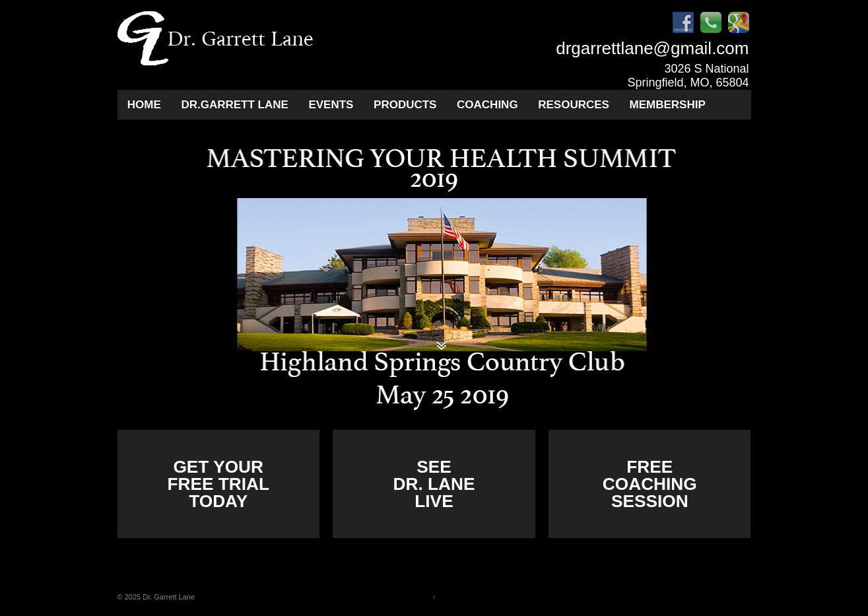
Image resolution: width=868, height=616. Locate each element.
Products (405, 105)
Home (144, 105)
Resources (574, 105)
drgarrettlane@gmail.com (652, 48)
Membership (668, 105)
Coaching (487, 105)
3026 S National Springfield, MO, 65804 (688, 76)
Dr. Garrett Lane (168, 597)
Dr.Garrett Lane (234, 105)
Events (331, 105)
